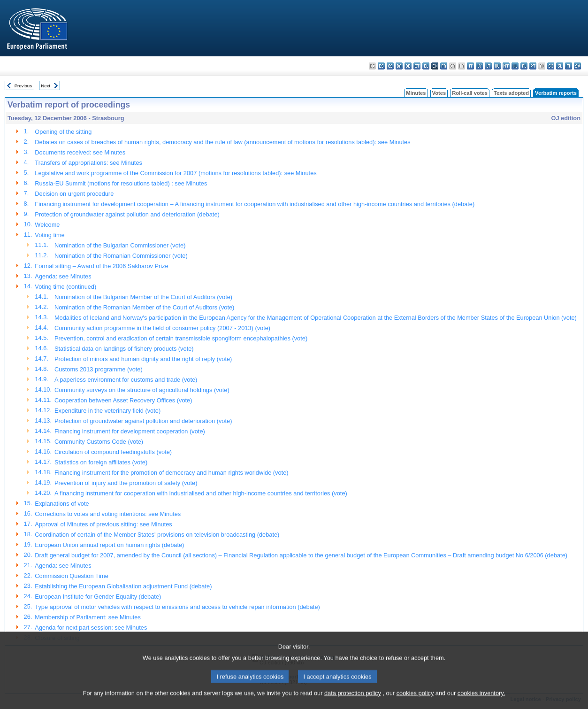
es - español (381, 66)
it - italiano (470, 66)
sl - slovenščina (560, 66)
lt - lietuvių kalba (488, 66)
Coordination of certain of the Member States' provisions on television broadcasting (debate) (157, 535)
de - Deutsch (408, 66)
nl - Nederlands (515, 66)
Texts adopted (511, 93)
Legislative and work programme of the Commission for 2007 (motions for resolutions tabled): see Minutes (176, 173)
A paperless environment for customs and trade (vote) (126, 380)
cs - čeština (390, 66)
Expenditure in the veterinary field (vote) (107, 411)
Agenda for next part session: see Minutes (91, 628)
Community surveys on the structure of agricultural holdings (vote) (142, 390)
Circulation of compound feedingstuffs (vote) (113, 452)
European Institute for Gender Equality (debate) (98, 597)
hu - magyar (497, 66)
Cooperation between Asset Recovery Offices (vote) (123, 400)
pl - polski (524, 66)
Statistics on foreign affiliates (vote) (101, 462)
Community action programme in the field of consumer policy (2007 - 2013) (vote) (162, 328)
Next (46, 86)
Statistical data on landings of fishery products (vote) (124, 349)
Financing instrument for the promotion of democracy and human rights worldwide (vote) (172, 473)
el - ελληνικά (426, 66)
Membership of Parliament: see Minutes (88, 617)
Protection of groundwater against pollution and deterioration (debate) (127, 214)
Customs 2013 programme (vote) (99, 369)
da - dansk (399, 66)
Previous (23, 86)
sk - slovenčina (551, 66)
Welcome (47, 225)
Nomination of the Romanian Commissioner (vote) (121, 256)
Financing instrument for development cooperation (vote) (130, 431)
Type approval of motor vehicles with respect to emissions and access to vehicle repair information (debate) (177, 607)
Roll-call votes (470, 93)
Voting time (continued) (65, 287)
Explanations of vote (62, 504)
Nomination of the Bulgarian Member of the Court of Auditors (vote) (143, 297)
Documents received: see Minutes (80, 152)
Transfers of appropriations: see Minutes (88, 163)
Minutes (416, 93)
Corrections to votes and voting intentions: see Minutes (108, 514)
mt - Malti (506, 66)
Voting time (50, 235)
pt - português (533, 66)
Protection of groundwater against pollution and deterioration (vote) (143, 421)
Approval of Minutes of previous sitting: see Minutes (103, 524)
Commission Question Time (71, 576)
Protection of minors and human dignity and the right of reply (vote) (143, 359)
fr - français (444, 66)
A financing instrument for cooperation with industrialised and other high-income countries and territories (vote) (201, 493)
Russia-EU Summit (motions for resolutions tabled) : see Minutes (121, 183)
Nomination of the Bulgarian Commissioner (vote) (120, 245)
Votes (439, 93)
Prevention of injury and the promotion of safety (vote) (126, 483)
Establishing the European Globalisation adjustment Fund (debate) (123, 586)
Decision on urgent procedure (74, 194)
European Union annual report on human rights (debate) (109, 545)
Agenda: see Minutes (63, 276)
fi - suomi (569, 66)
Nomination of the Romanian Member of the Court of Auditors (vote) (144, 307)
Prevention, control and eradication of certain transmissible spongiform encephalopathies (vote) (181, 338)
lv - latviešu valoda (479, 66)
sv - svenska (577, 66)
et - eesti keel (417, 66)
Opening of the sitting (63, 132)
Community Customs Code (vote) (99, 442)
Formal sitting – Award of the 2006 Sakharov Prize (101, 266)
